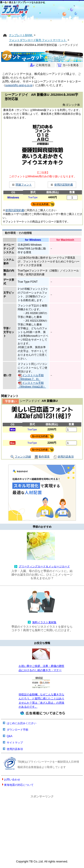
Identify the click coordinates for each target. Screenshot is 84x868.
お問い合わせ (12, 780)
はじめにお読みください (22, 723)
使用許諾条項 (64, 457)
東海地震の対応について (19, 785)
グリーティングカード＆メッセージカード (44, 566)
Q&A (10, 736)
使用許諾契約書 (64, 185)
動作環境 (42, 457)
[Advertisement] (42, 26)
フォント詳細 (21, 457)
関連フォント (24, 185)
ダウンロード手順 (17, 730)
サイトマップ (15, 743)
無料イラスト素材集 (44, 622)
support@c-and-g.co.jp (19, 85)
